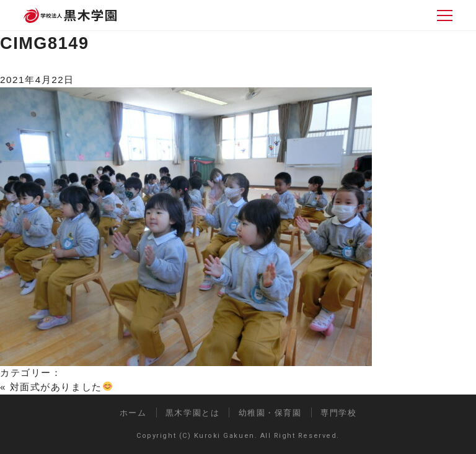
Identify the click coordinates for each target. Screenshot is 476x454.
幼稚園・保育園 (270, 413)
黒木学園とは (192, 413)
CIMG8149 (45, 43)
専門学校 (338, 413)
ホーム (133, 413)
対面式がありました (61, 387)
